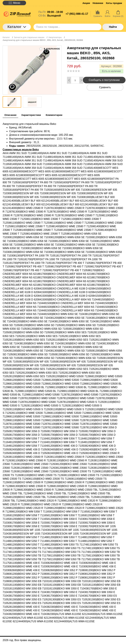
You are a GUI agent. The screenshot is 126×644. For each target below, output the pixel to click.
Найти (113, 27)
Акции (86, 3)
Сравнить (105, 87)
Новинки (98, 3)
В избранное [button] (50, 49)
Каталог (17, 27)
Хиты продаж (114, 3)
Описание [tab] (12, 115)
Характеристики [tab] (35, 115)
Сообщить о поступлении (104, 80)
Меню (14, 3)
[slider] (73, 71)
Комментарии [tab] (62, 115)
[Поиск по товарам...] (67, 27)
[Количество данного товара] (75, 80)
